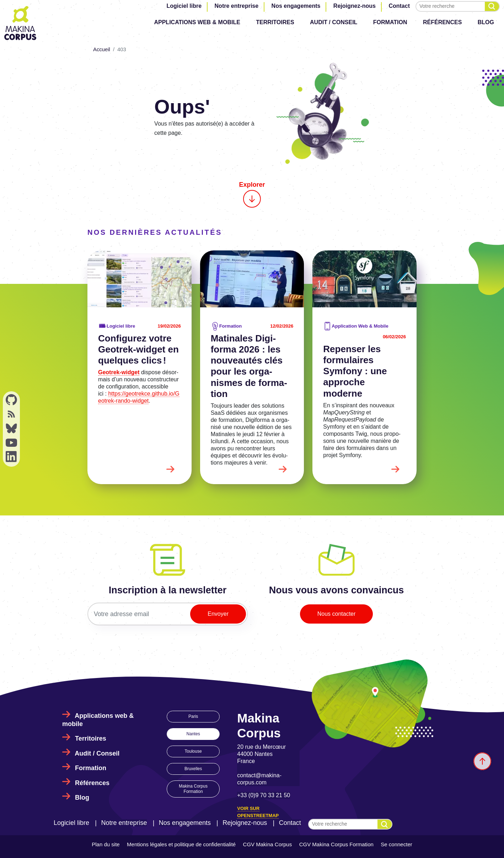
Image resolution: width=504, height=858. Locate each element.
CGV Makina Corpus (268, 844)
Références (442, 22)
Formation (390, 22)
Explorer (252, 194)
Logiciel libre (184, 6)
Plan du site (106, 844)
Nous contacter (337, 614)
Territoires (275, 22)
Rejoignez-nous (355, 6)
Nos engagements (296, 6)
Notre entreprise (237, 6)
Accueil (102, 49)
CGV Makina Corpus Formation (336, 844)
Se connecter (396, 844)
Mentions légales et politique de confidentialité (181, 844)
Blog (486, 22)
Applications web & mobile (197, 22)
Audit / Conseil (334, 22)
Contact (399, 6)
